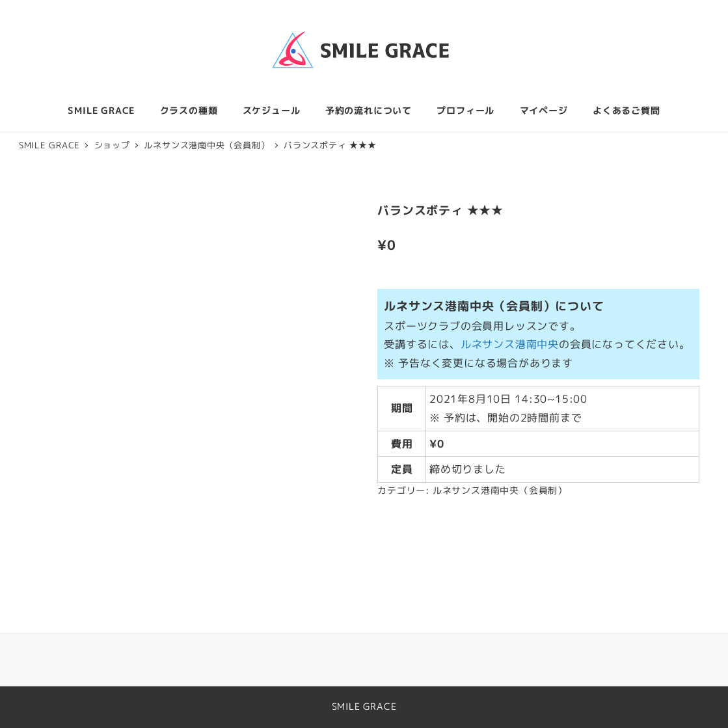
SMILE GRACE (364, 707)
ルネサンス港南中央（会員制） (500, 491)
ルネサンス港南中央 (510, 344)
